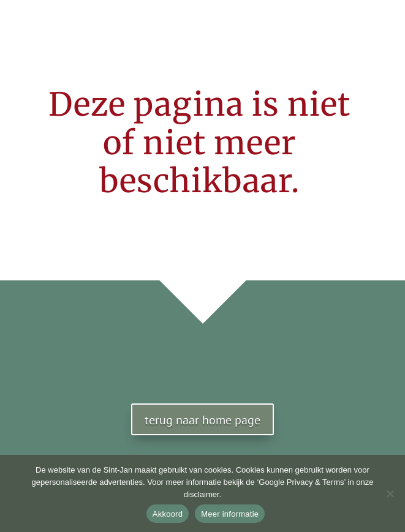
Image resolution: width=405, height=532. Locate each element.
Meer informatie (230, 514)
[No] (390, 493)
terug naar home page (202, 420)
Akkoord (168, 514)
